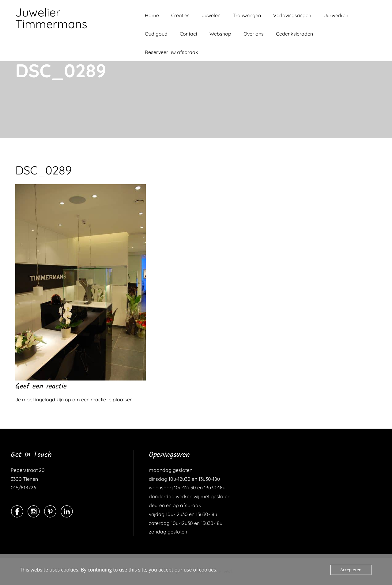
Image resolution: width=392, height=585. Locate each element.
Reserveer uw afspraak (171, 52)
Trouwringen (247, 15)
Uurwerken (336, 15)
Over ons (254, 34)
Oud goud (156, 34)
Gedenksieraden (294, 34)
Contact (188, 34)
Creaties (180, 15)
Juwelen (211, 15)
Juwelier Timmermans (51, 18)
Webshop (220, 34)
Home (152, 15)
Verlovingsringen (292, 15)
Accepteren (351, 570)
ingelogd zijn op (53, 400)
